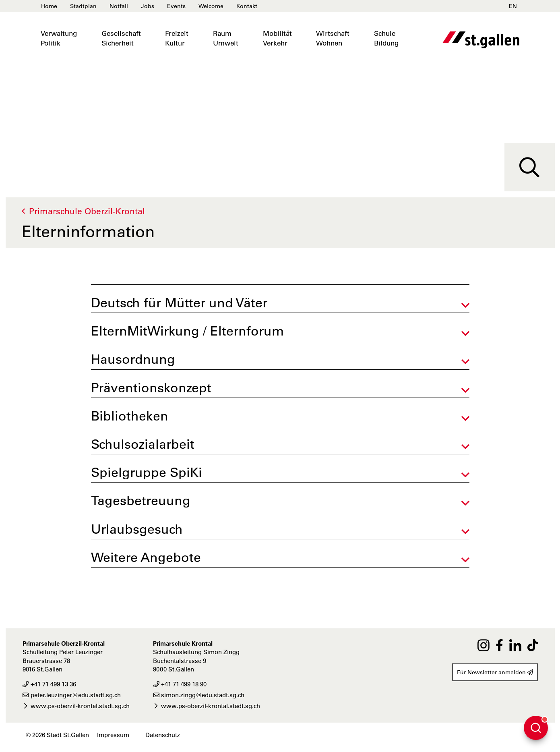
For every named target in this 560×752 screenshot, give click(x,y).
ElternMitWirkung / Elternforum (187, 331)
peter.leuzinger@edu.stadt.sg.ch (72, 695)
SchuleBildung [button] (386, 38)
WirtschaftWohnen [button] (333, 38)
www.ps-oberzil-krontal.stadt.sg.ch (76, 706)
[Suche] (530, 167)
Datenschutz (163, 735)
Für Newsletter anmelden (495, 672)
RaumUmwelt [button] (226, 38)
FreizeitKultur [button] (177, 38)
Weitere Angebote (146, 557)
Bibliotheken (130, 416)
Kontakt (247, 6)
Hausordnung (133, 359)
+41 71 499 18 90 (180, 684)
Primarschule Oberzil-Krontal (87, 211)
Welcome (211, 6)
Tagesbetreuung (141, 500)
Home (49, 6)
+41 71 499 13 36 (49, 684)
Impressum (113, 735)
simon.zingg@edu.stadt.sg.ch (199, 695)
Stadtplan (83, 6)
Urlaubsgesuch (137, 529)
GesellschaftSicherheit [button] (121, 38)
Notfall (119, 6)
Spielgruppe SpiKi (147, 472)
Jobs (148, 6)
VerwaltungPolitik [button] (59, 38)
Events (176, 6)
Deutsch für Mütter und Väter (179, 303)
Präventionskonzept (151, 388)
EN (513, 6)
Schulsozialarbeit (143, 444)
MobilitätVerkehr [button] (277, 38)
